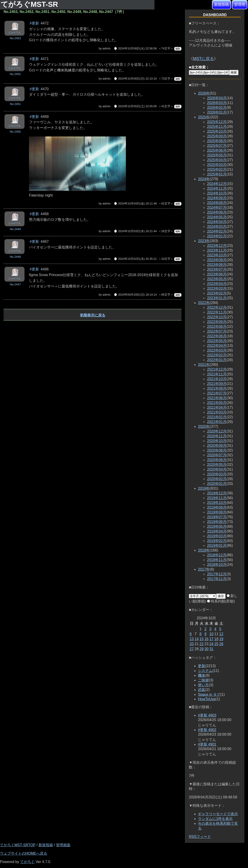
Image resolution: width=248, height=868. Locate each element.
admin (107, 48)
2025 (204, 117)
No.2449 (15, 229)
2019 (204, 488)
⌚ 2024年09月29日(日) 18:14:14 (135, 295)
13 (192, 639)
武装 (202, 690)
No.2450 (15, 132)
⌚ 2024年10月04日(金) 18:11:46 (135, 203)
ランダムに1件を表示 (215, 819)
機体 (202, 675)
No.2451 (15, 104)
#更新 (34, 23)
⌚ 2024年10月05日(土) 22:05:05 (135, 106)
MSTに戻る (203, 59)
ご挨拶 (203, 680)
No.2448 (15, 257)
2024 (204, 179)
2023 (204, 241)
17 (211, 639)
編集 (178, 49)
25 (216, 644)
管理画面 (63, 845)
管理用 (240, 4)
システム (205, 671)
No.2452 (15, 74)
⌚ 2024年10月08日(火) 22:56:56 (135, 48)
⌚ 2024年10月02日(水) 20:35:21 (135, 259)
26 (221, 644)
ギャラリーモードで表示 (218, 814)
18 (216, 639)
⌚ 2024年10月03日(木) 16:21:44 (135, 231)
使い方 (203, 685)
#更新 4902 (207, 730)
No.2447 (15, 284)
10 (211, 634)
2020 (204, 427)
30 (207, 649)
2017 (204, 569)
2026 (204, 93)
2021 (204, 365)
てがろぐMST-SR (30, 4)
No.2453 (15, 38)
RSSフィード (200, 837)
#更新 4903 (207, 715)
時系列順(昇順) (221, 601)
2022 (204, 303)
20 (192, 644)
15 (202, 639)
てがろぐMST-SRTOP (18, 845)
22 (202, 644)
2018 (204, 550)
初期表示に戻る (93, 315)
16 (207, 639)
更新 (202, 666)
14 (197, 639)
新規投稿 (222, 4)
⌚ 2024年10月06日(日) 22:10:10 (135, 79)
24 (211, 644)
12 (221, 634)
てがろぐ (27, 862)
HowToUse (207, 699)
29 (202, 649)
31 (211, 649)
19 (221, 639)
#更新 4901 (207, 744)
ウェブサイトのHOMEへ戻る (24, 853)
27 (192, 649)
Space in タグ (209, 694)
